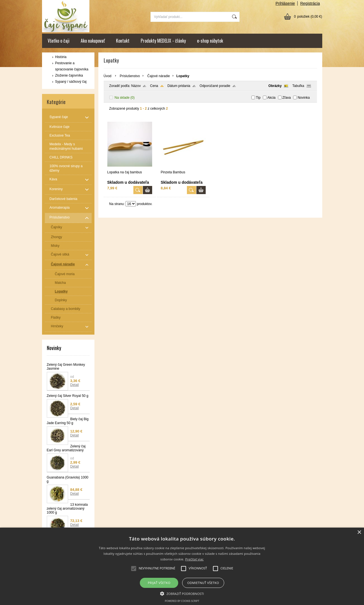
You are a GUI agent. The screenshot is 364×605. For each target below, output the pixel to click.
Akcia (271, 98)
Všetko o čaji (59, 41)
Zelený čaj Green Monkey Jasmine (66, 367)
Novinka (304, 98)
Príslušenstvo (130, 76)
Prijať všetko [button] (159, 583)
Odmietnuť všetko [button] (203, 583)
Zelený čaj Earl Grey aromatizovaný (66, 448)
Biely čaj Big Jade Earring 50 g (68, 421)
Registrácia (310, 3)
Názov (136, 86)
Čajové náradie (159, 76)
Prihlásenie (285, 3)
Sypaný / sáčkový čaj (71, 82)
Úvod (108, 76)
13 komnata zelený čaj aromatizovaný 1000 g (67, 509)
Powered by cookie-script (182, 601)
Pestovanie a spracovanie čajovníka (72, 66)
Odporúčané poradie (215, 86)
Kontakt (123, 41)
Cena (154, 86)
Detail (75, 385)
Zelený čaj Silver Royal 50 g (68, 396)
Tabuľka (298, 86)
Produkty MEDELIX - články (163, 41)
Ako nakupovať (93, 41)
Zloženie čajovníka (69, 75)
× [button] (359, 532)
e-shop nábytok (210, 41)
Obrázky (275, 86)
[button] (182, 593)
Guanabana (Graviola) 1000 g (68, 479)
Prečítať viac (194, 559)
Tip (258, 98)
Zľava (287, 98)
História (61, 57)
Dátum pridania (179, 86)
